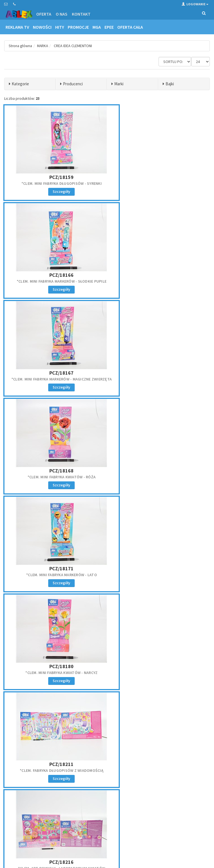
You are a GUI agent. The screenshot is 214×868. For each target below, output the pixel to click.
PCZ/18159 (37, 153)
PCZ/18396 (177, 447)
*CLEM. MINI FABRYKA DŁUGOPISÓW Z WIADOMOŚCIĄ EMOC (177, 529)
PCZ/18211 (37, 300)
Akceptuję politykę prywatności (143, 829)
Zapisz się (160, 818)
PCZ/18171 (107, 226)
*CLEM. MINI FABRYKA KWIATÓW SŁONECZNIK (38, 382)
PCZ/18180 (177, 226)
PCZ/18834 (37, 667)
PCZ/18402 (37, 594)
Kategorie (20, 84)
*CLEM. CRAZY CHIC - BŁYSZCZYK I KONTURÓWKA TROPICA (107, 676)
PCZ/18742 (177, 594)
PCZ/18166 (107, 153)
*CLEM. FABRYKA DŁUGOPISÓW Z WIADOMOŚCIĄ (38, 309)
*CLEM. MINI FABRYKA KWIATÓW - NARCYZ (176, 235)
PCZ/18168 (37, 226)
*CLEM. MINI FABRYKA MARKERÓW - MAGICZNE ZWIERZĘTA (177, 162)
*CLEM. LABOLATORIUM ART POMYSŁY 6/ (176, 602)
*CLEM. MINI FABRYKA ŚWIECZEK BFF (177, 379)
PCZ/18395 (107, 447)
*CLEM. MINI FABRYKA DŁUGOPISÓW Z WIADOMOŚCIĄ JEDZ (107, 529)
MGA (97, 27)
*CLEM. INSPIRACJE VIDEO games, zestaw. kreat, (177, 309)
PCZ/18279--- (177, 300)
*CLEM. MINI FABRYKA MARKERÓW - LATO (107, 235)
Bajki (170, 84)
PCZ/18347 (37, 373)
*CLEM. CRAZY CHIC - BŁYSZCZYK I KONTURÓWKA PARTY (37, 676)
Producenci (73, 84)
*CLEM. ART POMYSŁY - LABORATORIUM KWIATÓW (107, 309)
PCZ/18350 (107, 373)
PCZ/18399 (107, 520)
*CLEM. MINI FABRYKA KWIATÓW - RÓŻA (38, 235)
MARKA (44, 46)
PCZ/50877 (107, 667)
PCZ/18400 (177, 520)
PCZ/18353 (37, 447)
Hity (60, 27)
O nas (62, 14)
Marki (119, 84)
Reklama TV (17, 27)
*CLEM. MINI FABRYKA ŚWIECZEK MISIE (107, 382)
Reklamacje (13, 809)
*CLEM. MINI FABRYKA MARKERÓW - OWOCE (107, 455)
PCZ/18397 (37, 520)
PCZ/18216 (107, 300)
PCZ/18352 (177, 373)
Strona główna (21, 46)
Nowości (42, 27)
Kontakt (81, 14)
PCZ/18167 (177, 153)
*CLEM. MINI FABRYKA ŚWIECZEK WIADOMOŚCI (37, 455)
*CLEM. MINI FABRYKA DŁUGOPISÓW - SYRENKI (38, 162)
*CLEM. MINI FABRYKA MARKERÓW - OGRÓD (37, 529)
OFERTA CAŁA (130, 27)
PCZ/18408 (107, 594)
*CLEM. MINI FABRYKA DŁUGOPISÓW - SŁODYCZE (107, 602)
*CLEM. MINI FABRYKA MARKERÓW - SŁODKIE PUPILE (107, 162)
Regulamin (12, 802)
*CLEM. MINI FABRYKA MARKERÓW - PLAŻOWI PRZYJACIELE (177, 455)
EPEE (109, 27)
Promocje (78, 27)
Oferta (44, 14)
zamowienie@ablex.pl (33, 765)
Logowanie (195, 4)
